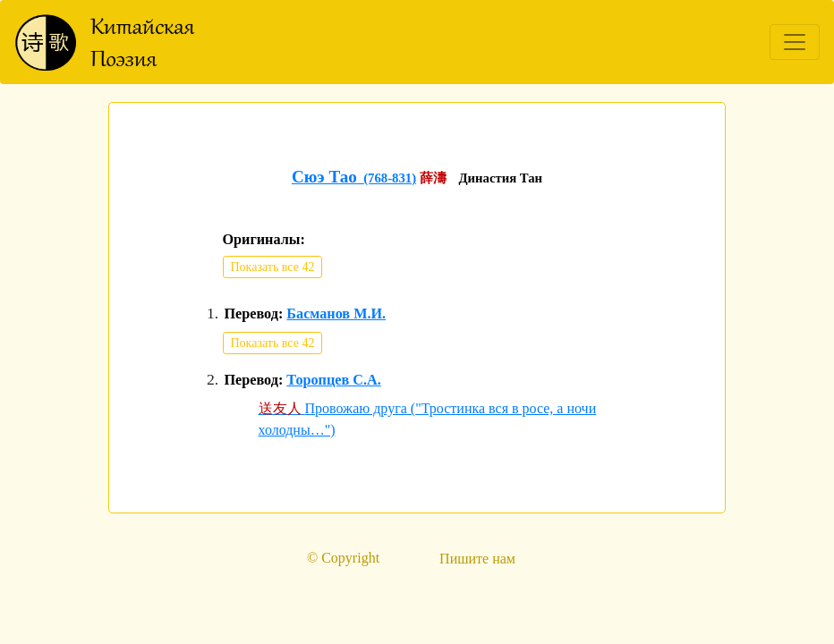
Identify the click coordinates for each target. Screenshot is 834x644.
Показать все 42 (273, 267)
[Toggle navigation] (795, 42)
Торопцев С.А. (333, 380)
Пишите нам (477, 559)
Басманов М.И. (336, 314)
